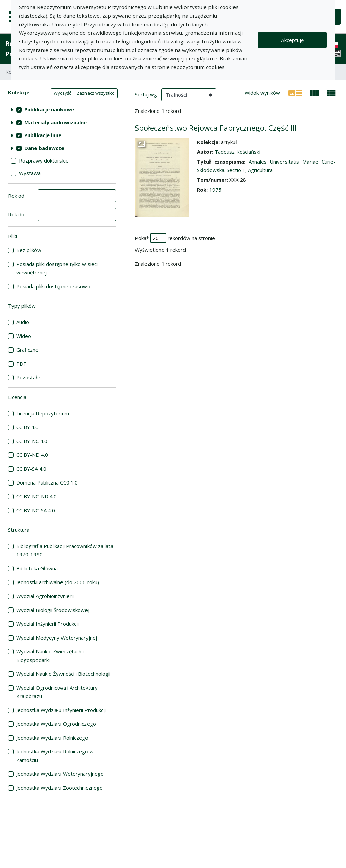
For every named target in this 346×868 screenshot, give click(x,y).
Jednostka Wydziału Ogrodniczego (56, 724)
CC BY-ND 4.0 (32, 455)
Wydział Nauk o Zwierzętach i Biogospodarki (50, 656)
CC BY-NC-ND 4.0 (36, 496)
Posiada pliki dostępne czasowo (53, 286)
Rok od (16, 196)
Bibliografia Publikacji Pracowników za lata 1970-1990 (65, 550)
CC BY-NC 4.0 (32, 441)
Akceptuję (292, 40)
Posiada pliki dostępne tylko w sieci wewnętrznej (57, 268)
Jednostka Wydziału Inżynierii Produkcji (61, 710)
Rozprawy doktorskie (44, 160)
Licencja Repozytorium (43, 413)
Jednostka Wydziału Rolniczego (52, 738)
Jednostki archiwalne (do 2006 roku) (58, 582)
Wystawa (30, 173)
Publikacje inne (43, 135)
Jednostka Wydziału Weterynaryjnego (60, 774)
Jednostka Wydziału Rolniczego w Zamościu (55, 756)
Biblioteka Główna (37, 568)
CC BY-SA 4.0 (31, 469)
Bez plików (29, 250)
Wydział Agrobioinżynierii (45, 596)
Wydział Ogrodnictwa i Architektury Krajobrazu (57, 692)
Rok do (16, 214)
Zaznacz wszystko (96, 93)
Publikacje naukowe (49, 109)
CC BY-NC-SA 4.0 (36, 510)
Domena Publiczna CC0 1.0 (47, 482)
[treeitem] (62, 109)
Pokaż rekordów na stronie (175, 238)
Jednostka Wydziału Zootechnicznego (59, 788)
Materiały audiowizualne (56, 122)
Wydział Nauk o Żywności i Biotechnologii (63, 674)
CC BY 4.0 (27, 427)
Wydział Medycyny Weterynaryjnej (57, 638)
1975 (215, 190)
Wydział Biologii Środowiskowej (53, 610)
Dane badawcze (44, 148)
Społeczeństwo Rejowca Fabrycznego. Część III (216, 128)
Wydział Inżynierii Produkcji (47, 624)
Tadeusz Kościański (237, 152)
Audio (23, 322)
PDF (21, 364)
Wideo (24, 336)
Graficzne (27, 350)
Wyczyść (62, 93)
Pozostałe (28, 377)
